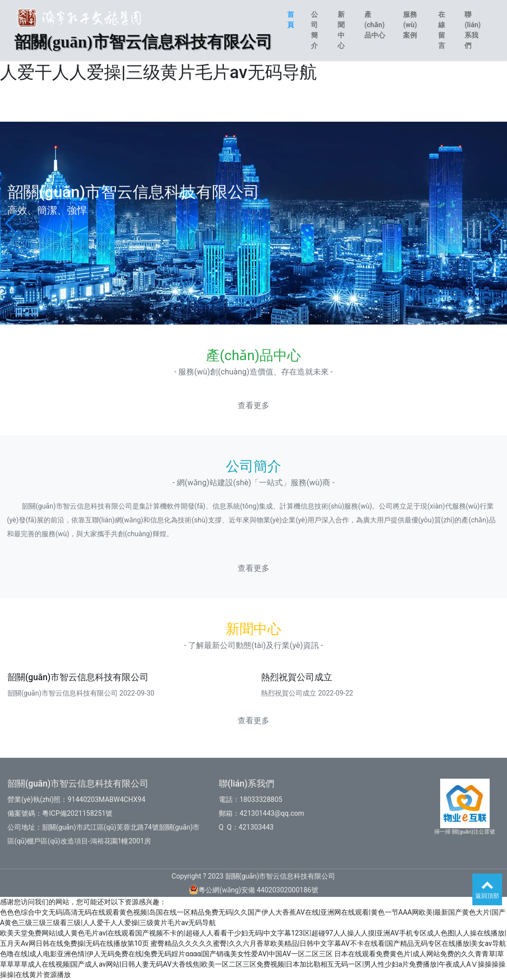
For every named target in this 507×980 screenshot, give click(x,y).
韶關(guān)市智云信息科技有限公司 (78, 677)
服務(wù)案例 (410, 25)
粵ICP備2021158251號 (77, 813)
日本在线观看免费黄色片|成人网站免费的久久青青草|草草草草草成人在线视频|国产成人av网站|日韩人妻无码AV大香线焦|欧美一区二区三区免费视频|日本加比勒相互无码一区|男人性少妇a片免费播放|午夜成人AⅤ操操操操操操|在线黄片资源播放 (253, 964)
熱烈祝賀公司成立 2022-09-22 (307, 693)
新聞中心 (341, 30)
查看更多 (253, 405)
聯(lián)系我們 (473, 30)
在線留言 (442, 30)
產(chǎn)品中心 (375, 25)
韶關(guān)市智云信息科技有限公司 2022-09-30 (81, 693)
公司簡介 (314, 30)
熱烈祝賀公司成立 (297, 677)
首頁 (291, 20)
